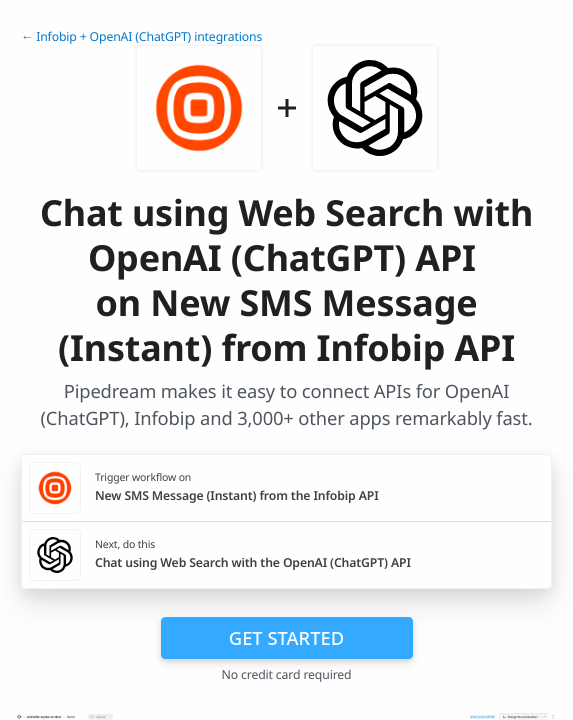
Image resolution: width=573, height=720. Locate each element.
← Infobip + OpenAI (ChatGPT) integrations (141, 36)
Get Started (286, 637)
